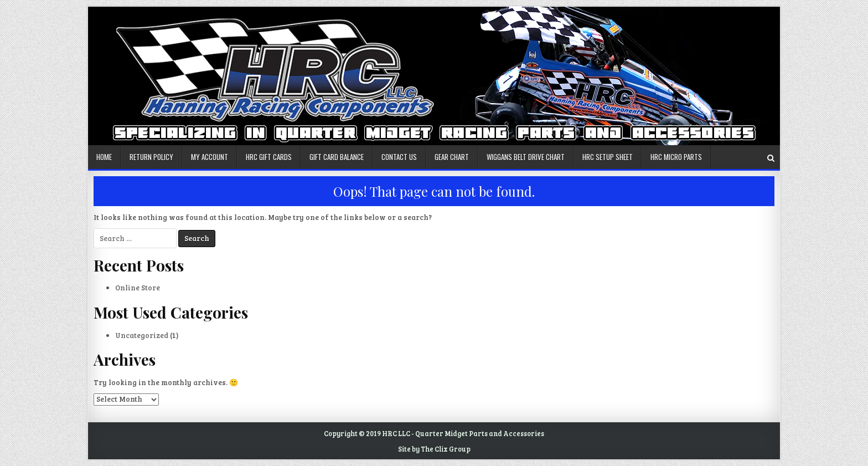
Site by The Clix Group (434, 449)
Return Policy (151, 157)
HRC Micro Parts (676, 157)
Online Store (138, 288)
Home (104, 157)
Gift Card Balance (337, 157)
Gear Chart (452, 157)
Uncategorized (142, 335)
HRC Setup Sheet (608, 157)
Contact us (399, 157)
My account (210, 157)
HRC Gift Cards (269, 157)
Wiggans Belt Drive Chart (526, 157)
